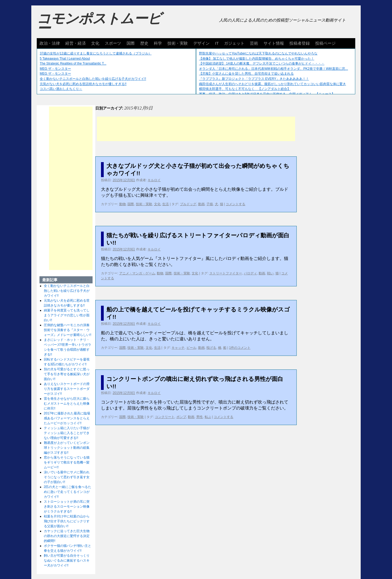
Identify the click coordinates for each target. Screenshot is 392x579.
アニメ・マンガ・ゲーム (137, 273)
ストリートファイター (226, 273)
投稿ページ (325, 43)
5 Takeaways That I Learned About (65, 59)
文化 (95, 43)
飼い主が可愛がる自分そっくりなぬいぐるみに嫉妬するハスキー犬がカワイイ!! (67, 560)
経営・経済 (76, 43)
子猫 (210, 204)
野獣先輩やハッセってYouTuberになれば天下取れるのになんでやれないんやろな (258, 53)
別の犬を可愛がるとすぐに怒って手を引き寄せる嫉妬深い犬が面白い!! (67, 374)
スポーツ (113, 43)
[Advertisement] (196, 129)
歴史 (144, 43)
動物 (122, 204)
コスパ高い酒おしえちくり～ (61, 89)
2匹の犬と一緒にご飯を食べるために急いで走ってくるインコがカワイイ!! (68, 492)
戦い (270, 273)
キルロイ (154, 180)
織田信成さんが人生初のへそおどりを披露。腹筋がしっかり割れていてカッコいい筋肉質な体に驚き (272, 84)
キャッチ (178, 348)
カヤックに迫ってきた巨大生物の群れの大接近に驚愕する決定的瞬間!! (67, 536)
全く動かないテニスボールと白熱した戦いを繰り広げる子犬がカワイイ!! (93, 79)
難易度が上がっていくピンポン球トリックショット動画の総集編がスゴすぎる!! (67, 448)
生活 (166, 204)
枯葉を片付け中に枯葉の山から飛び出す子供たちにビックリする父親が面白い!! (67, 521)
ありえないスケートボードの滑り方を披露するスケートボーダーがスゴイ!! (67, 389)
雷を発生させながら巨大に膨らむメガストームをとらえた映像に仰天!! (67, 404)
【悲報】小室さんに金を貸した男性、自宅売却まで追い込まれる (246, 74)
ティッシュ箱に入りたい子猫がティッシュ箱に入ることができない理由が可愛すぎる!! (67, 433)
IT (217, 43)
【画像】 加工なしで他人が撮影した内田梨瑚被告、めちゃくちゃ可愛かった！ (257, 59)
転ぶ (208, 417)
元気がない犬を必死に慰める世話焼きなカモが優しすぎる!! (83, 84)
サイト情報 (274, 43)
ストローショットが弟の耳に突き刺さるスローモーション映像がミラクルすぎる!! (67, 507)
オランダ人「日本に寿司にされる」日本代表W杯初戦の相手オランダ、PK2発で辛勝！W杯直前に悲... (273, 69)
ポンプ (181, 417)
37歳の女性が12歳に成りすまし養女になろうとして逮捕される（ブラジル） (96, 53)
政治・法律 (50, 43)
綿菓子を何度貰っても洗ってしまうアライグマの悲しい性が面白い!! (67, 315)
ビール (191, 348)
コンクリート (165, 417)
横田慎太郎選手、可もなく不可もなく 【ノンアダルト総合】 (245, 89)
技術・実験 (178, 43)
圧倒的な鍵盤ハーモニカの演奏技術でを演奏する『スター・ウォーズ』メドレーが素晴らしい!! (68, 330)
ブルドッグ (188, 204)
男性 (200, 417)
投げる (211, 348)
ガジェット (234, 43)
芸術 (254, 43)
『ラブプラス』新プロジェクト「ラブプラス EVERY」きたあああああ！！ (254, 79)
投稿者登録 (300, 43)
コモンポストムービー (99, 23)
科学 (158, 43)
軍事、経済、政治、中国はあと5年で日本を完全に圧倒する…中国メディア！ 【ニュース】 (267, 94)
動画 (201, 204)
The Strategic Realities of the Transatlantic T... (73, 63)
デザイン (201, 43)
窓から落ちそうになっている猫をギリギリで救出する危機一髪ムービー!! (67, 462)
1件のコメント (240, 348)
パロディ (250, 273)
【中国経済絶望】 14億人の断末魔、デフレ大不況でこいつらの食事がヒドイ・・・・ (262, 63)
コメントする (235, 204)
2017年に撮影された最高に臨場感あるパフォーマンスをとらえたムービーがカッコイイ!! (67, 418)
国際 (131, 43)
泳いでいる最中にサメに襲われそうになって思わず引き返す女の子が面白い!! (67, 477)
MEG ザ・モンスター (55, 69)
